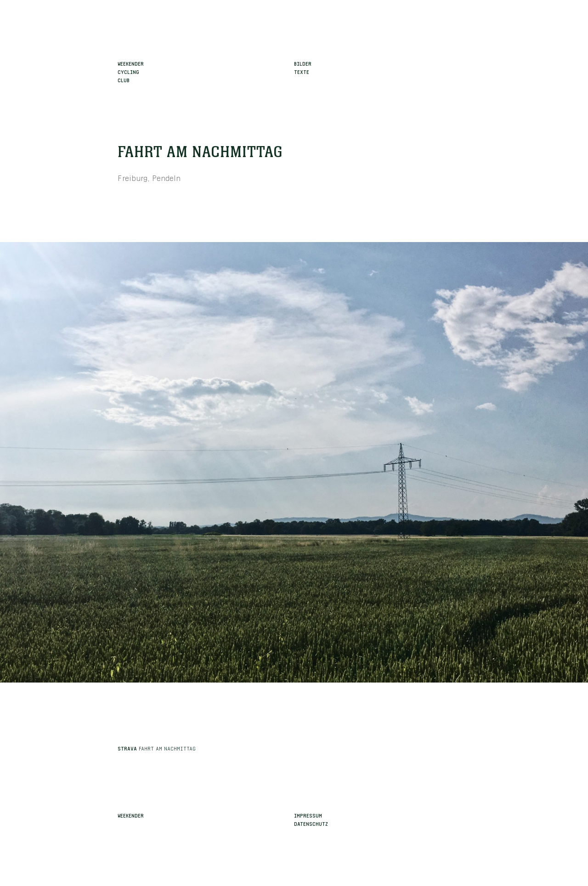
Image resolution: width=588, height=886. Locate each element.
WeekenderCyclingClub (131, 71)
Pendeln (167, 177)
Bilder (303, 63)
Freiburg (133, 177)
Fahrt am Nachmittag (200, 152)
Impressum (308, 815)
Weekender (131, 815)
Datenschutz (311, 823)
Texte (302, 71)
